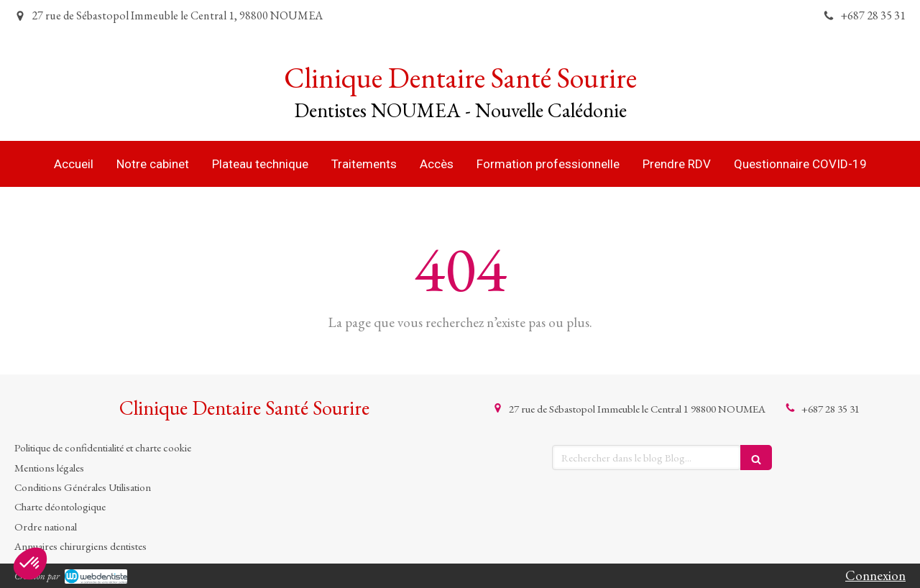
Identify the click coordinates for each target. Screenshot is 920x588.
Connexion (875, 575)
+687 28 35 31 (831, 409)
